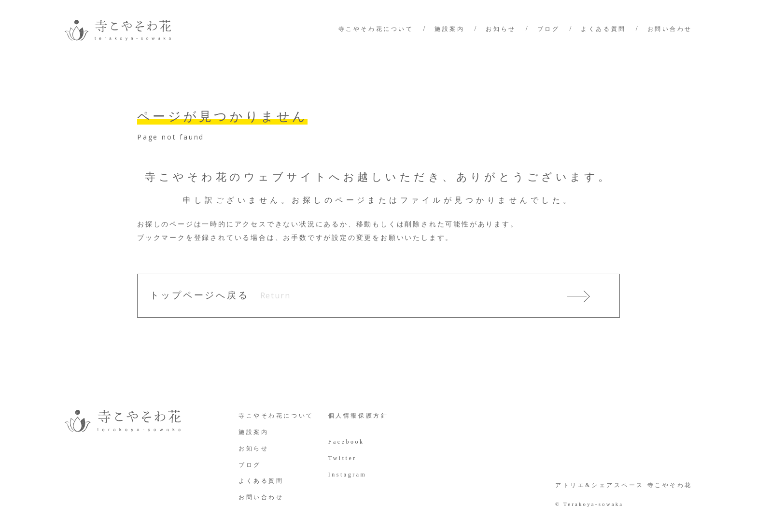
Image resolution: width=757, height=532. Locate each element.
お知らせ (501, 29)
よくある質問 (603, 29)
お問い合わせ (670, 29)
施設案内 (449, 29)
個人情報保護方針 (358, 416)
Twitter (343, 458)
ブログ (549, 29)
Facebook (346, 442)
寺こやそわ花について (376, 29)
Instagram (348, 475)
